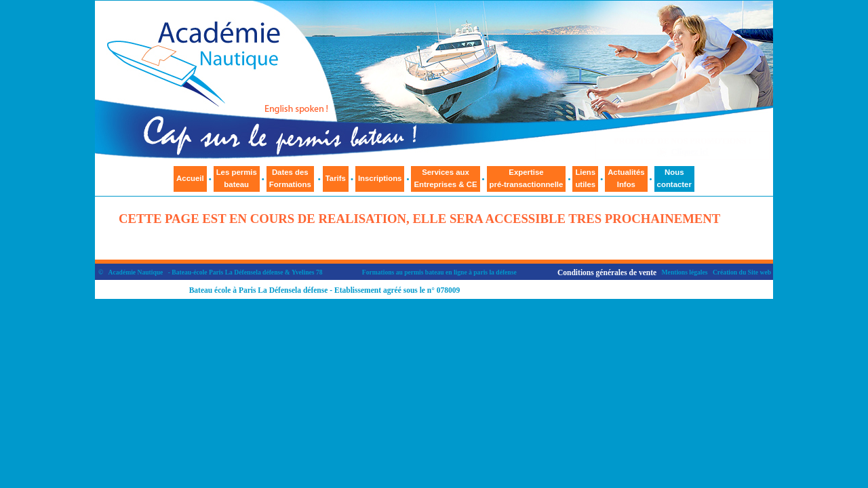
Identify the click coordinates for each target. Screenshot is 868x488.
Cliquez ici (690, 152)
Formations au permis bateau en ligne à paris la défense (439, 272)
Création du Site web (742, 272)
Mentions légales (685, 272)
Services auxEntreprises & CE (445, 178)
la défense (269, 272)
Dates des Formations (290, 178)
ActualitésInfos (626, 178)
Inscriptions (380, 178)
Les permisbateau (237, 178)
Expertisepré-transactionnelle (527, 178)
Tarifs (336, 178)
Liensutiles (585, 178)
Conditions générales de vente (607, 272)
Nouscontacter (674, 178)
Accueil (190, 178)
